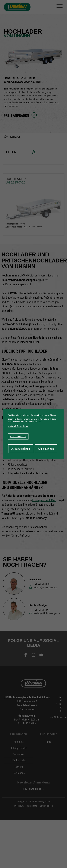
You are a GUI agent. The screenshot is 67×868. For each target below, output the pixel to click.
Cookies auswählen (18, 436)
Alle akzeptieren (21, 449)
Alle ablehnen (46, 449)
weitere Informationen (18, 426)
